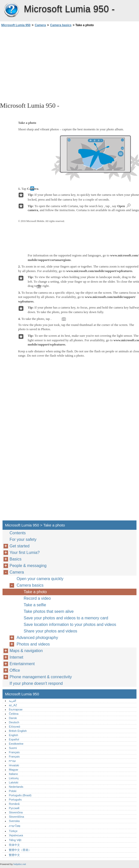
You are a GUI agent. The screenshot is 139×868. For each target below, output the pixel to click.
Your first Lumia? (25, 553)
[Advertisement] (45, 64)
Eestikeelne (16, 744)
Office (15, 670)
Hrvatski (14, 765)
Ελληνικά (14, 727)
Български (16, 709)
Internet (16, 657)
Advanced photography (37, 638)
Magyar (13, 770)
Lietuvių (14, 778)
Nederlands (16, 787)
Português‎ (15, 800)
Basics (15, 559)
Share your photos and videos (50, 631)
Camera (40, 25)
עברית (12, 761)
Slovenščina (16, 817)
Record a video (37, 598)
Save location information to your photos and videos (70, 625)
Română (14, 804)
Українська (16, 835)
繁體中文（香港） (20, 850)
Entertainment (22, 664)
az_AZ (13, 705)
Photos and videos (33, 644)
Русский (14, 808)
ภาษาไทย (15, 826)
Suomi (13, 748)
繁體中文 (14, 855)
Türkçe (13, 831)
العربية (12, 701)
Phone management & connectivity (41, 677)
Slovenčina (16, 812)
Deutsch (14, 722)
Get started (20, 546)
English (13, 735)
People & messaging (28, 566)
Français (14, 752)
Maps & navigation (26, 651)
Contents (18, 533)
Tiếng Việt (15, 840)
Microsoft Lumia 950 (11, 10)
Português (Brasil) (20, 795)
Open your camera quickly (40, 579)
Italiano (13, 774)
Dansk (13, 718)
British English (18, 731)
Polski (13, 791)
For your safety (23, 539)
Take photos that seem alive (49, 611)
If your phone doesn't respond (36, 683)
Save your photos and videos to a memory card (66, 618)
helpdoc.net (20, 864)
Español (14, 739)
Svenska (14, 821)
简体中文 (14, 845)
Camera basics (61, 25)
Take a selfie (35, 605)
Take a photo (35, 592)
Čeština (14, 714)
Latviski (13, 782)
